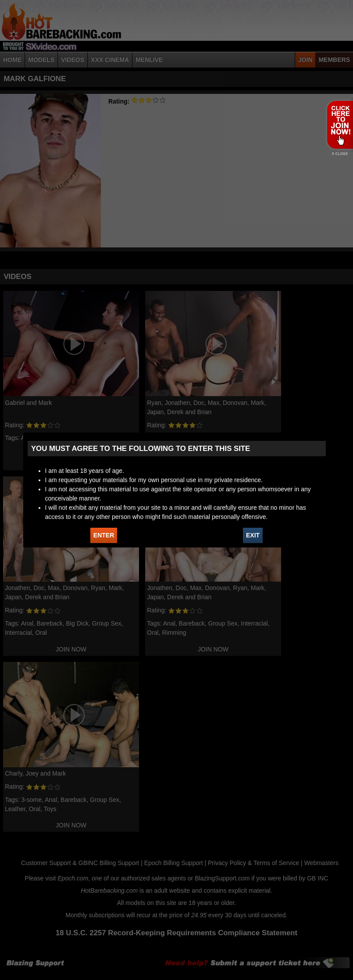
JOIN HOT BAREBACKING (339, 125)
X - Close (339, 154)
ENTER (104, 535)
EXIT (253, 535)
